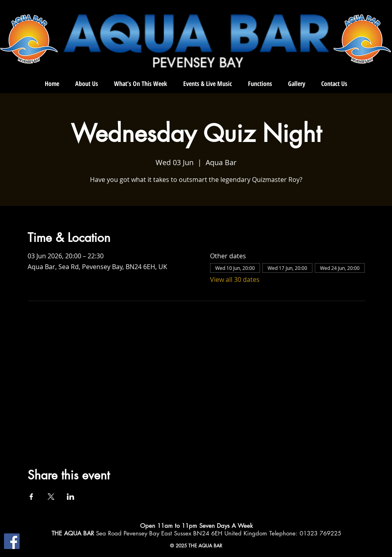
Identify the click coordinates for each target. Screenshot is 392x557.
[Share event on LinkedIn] (71, 497)
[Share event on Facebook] (31, 497)
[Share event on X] (51, 497)
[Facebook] (12, 541)
